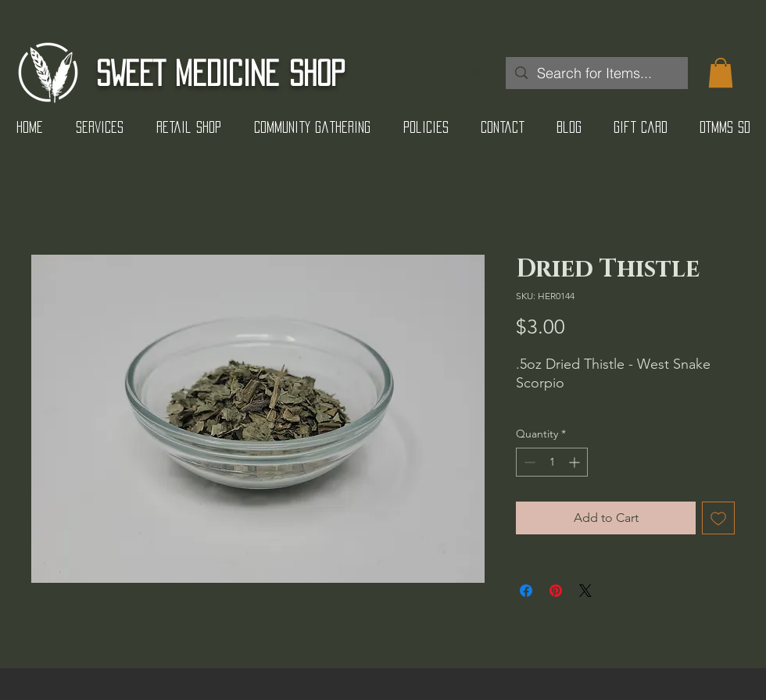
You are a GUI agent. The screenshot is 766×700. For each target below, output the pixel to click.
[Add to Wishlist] (718, 518)
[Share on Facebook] (526, 591)
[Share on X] (585, 591)
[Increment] (576, 462)
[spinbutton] (552, 462)
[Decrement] (528, 462)
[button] (721, 73)
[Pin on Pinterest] (556, 591)
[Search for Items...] (596, 73)
